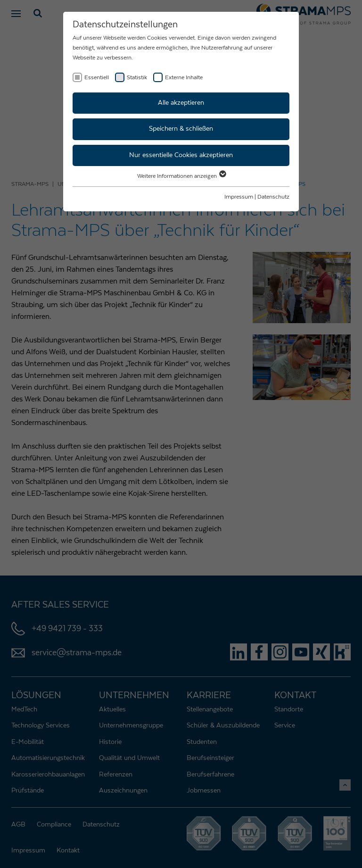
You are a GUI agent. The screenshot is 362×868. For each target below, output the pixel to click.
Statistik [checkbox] (137, 77)
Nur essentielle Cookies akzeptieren (181, 155)
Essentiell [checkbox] (97, 77)
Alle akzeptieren (181, 103)
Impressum (239, 197)
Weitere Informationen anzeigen (181, 176)
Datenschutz (273, 197)
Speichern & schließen (181, 129)
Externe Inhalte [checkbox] (184, 77)
